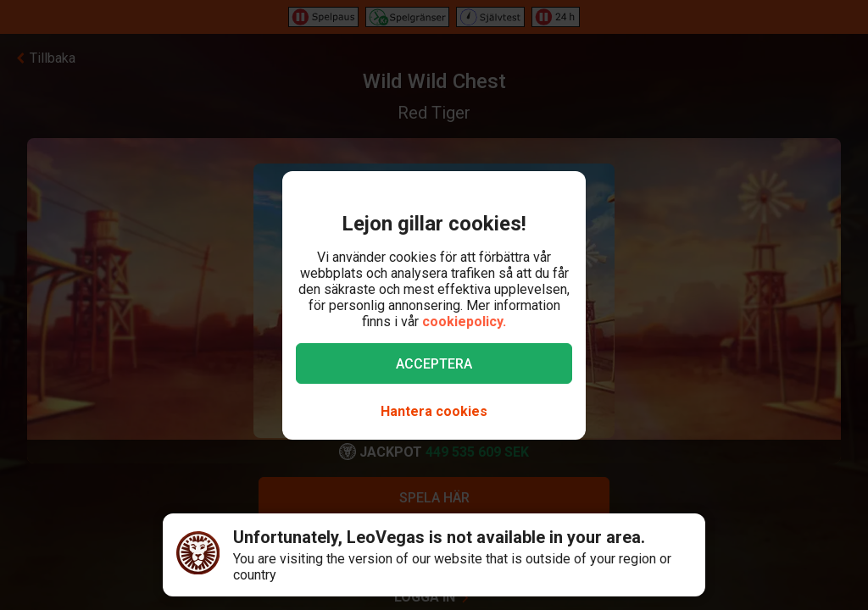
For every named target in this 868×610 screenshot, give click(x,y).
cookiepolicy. (464, 322)
